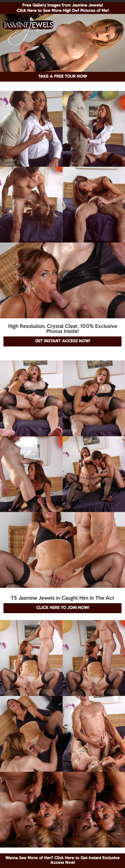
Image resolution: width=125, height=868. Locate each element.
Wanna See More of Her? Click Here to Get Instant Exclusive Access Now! (62, 860)
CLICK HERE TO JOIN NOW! (63, 608)
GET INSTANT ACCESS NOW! (62, 341)
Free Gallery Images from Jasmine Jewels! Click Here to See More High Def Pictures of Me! (63, 8)
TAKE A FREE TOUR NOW (63, 77)
